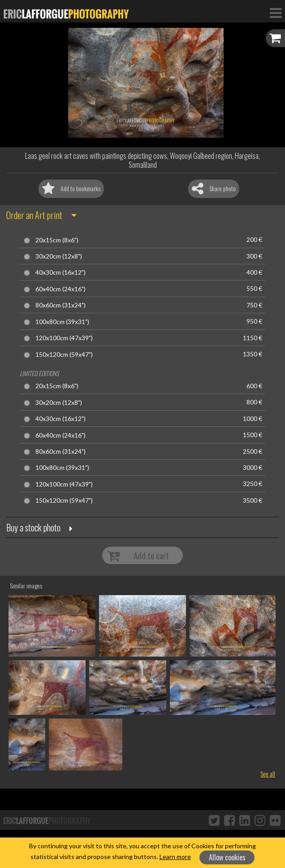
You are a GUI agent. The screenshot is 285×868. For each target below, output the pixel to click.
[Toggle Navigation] (276, 13)
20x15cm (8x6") (57, 240)
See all (268, 774)
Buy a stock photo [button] (33, 527)
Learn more (175, 857)
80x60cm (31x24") (60, 305)
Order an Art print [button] (34, 215)
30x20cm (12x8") (59, 256)
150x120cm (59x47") (64, 355)
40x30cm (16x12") (60, 272)
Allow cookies (227, 857)
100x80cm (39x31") (62, 322)
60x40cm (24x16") (60, 289)
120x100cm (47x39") (64, 338)
